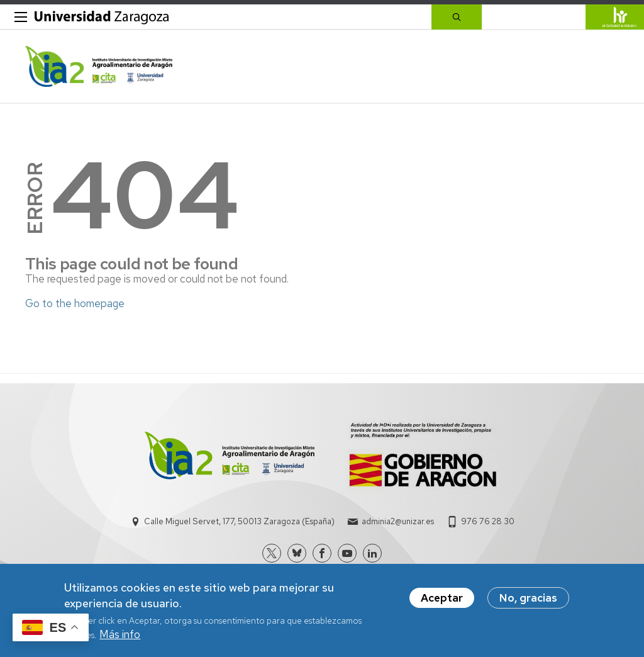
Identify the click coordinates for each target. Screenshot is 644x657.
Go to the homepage (75, 303)
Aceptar (442, 598)
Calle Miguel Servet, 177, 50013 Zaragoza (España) (239, 521)
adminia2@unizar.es (398, 521)
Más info (120, 634)
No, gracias (528, 598)
